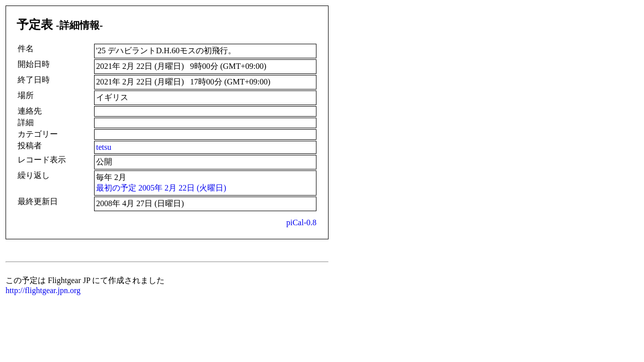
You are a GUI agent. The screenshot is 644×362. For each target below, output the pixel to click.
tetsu (104, 147)
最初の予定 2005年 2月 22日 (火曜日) (161, 188)
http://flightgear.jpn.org (43, 290)
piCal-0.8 (301, 222)
